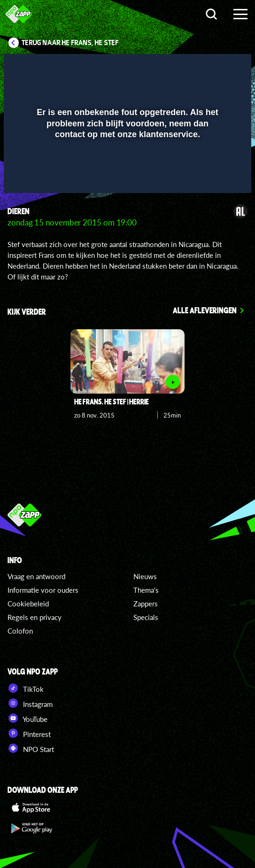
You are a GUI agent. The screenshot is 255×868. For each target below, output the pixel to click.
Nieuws (145, 576)
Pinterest (29, 733)
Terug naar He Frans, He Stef (70, 43)
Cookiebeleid (28, 604)
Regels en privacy (35, 617)
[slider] (126, 182)
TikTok (26, 688)
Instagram (30, 703)
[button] (220, 67)
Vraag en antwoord (36, 576)
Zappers (146, 604)
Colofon (20, 631)
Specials (146, 617)
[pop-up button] (201, 67)
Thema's (146, 590)
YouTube (27, 718)
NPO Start (31, 748)
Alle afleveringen (205, 310)
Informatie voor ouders (43, 590)
